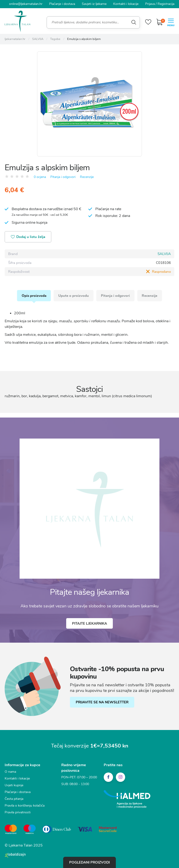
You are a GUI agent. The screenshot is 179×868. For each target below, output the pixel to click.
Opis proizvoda (34, 295)
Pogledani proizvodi (89, 862)
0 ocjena (40, 177)
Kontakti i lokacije (126, 4)
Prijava (150, 4)
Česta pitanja (14, 799)
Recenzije (87, 177)
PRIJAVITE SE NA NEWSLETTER (102, 702)
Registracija (166, 4)
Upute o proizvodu (74, 295)
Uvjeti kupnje (14, 785)
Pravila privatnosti (18, 812)
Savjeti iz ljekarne (94, 4)
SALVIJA (164, 254)
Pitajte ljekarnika (89, 623)
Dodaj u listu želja (28, 237)
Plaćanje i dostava (62, 4)
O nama (10, 771)
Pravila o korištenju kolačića (25, 805)
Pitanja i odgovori (63, 177)
